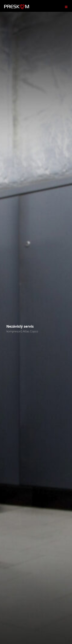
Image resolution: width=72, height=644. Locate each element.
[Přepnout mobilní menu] (66, 7)
